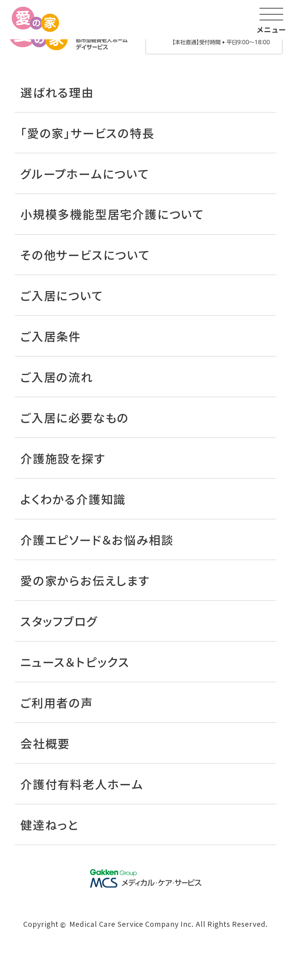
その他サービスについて (85, 254)
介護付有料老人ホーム (82, 784)
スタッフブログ (59, 621)
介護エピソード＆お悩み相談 (97, 539)
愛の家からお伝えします (85, 580)
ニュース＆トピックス (75, 662)
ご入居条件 (51, 336)
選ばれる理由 (57, 92)
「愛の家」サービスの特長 (88, 133)
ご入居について (62, 295)
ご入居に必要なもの (75, 417)
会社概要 (45, 743)
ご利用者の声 (57, 702)
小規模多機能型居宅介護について (112, 214)
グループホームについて (85, 173)
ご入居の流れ (57, 377)
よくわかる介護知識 (73, 499)
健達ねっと (50, 824)
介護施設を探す (63, 458)
